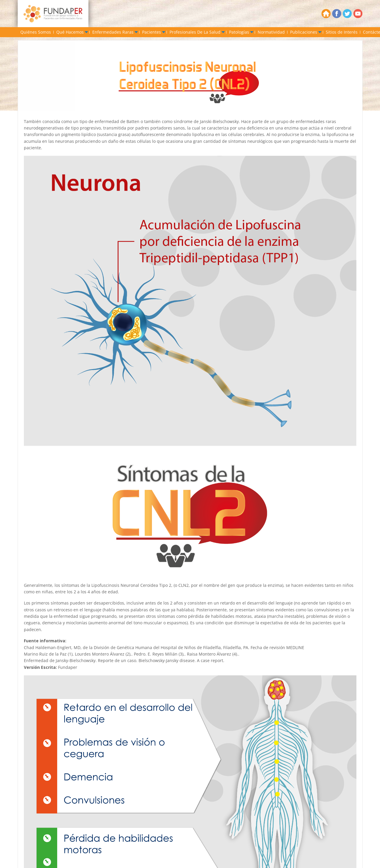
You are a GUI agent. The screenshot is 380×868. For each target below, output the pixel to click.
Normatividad (271, 32)
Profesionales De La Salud (195, 32)
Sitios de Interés (342, 32)
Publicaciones (304, 32)
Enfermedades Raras (113, 32)
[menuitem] (36, 32)
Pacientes (152, 32)
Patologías (239, 32)
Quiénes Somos (36, 32)
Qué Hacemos (70, 32)
